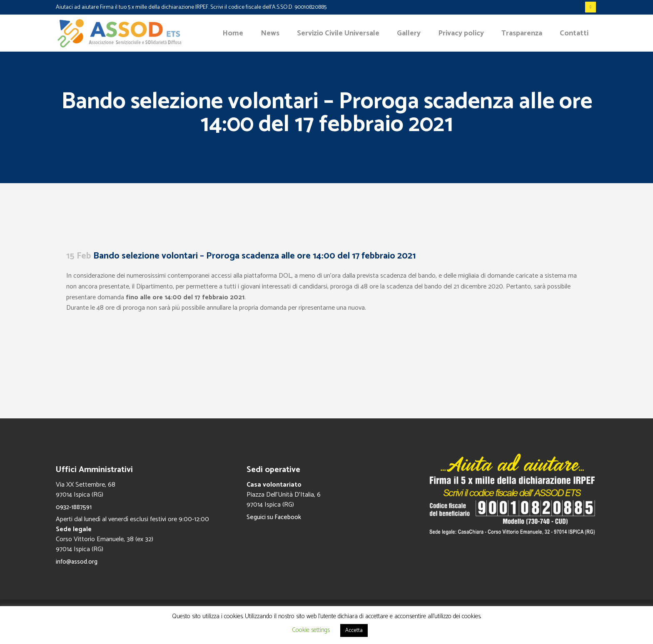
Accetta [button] (354, 630)
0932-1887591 (74, 507)
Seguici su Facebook (274, 517)
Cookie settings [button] (311, 630)
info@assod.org (77, 562)
